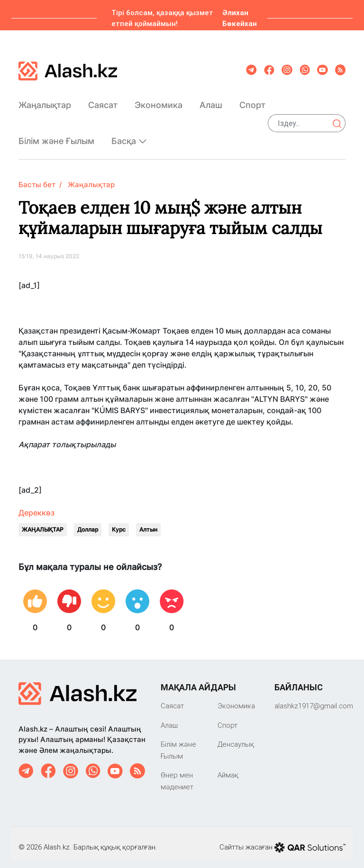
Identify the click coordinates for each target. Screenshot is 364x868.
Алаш (211, 101)
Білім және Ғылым (56, 138)
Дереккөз (36, 505)
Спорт (252, 101)
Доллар (88, 522)
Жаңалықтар (45, 101)
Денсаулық (236, 737)
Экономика (159, 101)
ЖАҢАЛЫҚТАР (43, 522)
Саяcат (103, 101)
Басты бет (37, 177)
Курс (119, 522)
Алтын (148, 522)
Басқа (129, 137)
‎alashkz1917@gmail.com (314, 698)
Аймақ (228, 767)
